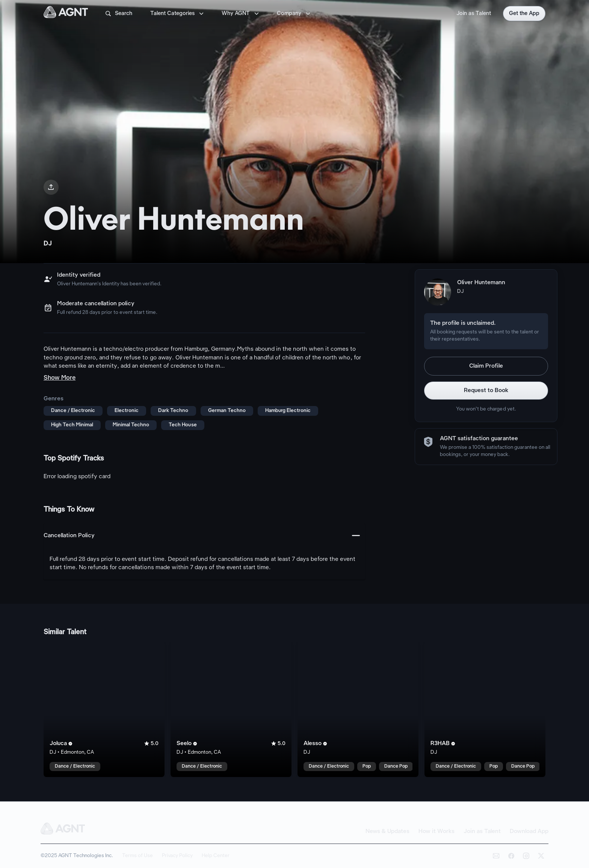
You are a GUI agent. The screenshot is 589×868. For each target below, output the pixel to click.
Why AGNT (241, 14)
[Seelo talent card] (231, 709)
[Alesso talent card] (358, 709)
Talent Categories (178, 14)
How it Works (436, 832)
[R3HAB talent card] (485, 709)
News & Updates (387, 832)
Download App (529, 832)
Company (294, 14)
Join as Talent (474, 14)
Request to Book (486, 391)
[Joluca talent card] (104, 709)
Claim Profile (486, 366)
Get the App (524, 14)
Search (118, 14)
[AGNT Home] (66, 14)
